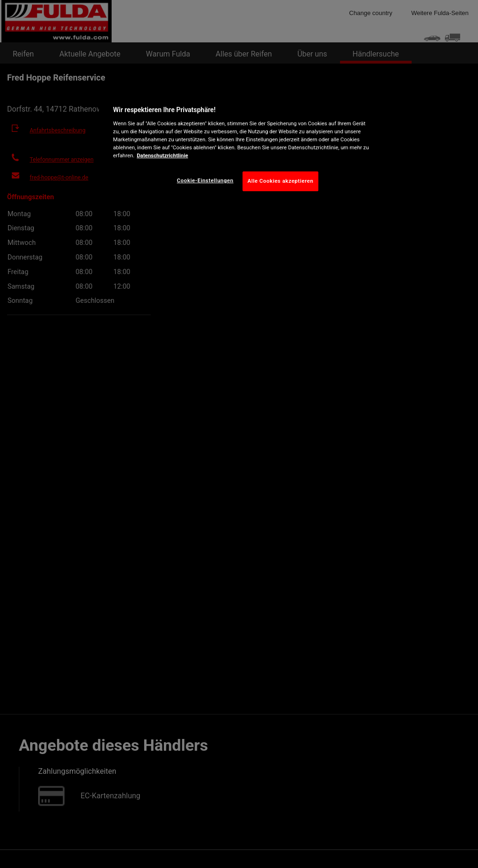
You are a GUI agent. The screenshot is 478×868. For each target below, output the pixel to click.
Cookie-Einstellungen (205, 180)
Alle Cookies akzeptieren (281, 181)
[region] (242, 146)
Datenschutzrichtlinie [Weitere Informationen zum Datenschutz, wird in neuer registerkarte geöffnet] (162, 155)
